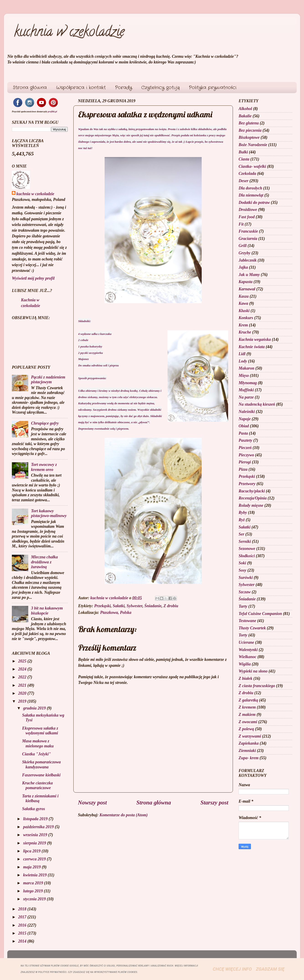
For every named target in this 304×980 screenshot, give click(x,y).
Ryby (243, 512)
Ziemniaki (247, 751)
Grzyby (245, 253)
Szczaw (245, 592)
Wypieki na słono (253, 671)
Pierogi (245, 462)
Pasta (243, 433)
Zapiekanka (249, 743)
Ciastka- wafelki (252, 166)
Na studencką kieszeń (257, 404)
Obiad (244, 426)
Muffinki (246, 390)
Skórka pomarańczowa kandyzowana (41, 765)
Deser (243, 181)
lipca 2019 (32, 851)
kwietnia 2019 (35, 875)
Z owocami (248, 722)
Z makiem (247, 715)
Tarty (243, 606)
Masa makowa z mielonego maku (38, 744)
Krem (243, 325)
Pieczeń (245, 448)
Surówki (246, 578)
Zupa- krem (249, 758)
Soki (242, 563)
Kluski (244, 311)
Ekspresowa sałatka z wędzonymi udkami (40, 731)
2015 (23, 933)
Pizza (243, 469)
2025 (23, 661)
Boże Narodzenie (253, 145)
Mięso (244, 376)
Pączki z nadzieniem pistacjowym (48, 380)
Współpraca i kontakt (81, 88)
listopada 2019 (36, 819)
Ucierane (246, 642)
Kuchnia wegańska (255, 339)
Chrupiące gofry (45, 423)
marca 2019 (33, 883)
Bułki (243, 152)
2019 (23, 701)
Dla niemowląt (251, 195)
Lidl (242, 354)
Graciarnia (248, 239)
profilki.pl (52, 112)
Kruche (245, 332)
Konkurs (246, 318)
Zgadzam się (270, 969)
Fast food (247, 217)
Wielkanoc (247, 657)
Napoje (245, 419)
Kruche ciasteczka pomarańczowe (37, 786)
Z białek (246, 678)
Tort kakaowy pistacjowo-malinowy (49, 513)
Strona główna (30, 88)
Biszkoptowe (249, 137)
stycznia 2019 (35, 899)
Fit (241, 224)
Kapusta (246, 282)
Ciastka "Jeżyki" (36, 754)
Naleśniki (247, 412)
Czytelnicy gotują (160, 88)
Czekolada (247, 173)
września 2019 (36, 835)
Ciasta (244, 159)
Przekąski (102, 606)
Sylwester (135, 606)
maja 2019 (32, 867)
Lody (243, 361)
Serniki (245, 541)
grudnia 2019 (35, 708)
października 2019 (39, 827)
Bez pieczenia (250, 130)
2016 (23, 925)
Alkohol (245, 109)
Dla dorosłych (250, 188)
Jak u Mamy (249, 275)
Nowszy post (92, 803)
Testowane (247, 621)
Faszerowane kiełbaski (41, 775)
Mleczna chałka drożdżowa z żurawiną (44, 562)
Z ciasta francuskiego (257, 686)
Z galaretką (248, 700)
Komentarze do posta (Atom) (124, 815)
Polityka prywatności (213, 88)
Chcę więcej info (232, 969)
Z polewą (246, 729)
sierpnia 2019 (35, 843)
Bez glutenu (249, 123)
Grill (243, 246)
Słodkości (247, 556)
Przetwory (247, 484)
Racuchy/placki (252, 491)
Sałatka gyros (34, 809)
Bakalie (245, 116)
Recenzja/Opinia (253, 498)
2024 (23, 669)
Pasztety (245, 440)
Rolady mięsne (251, 505)
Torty (243, 635)
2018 (23, 909)
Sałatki (119, 606)
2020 (23, 693)
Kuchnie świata (252, 347)
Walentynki (248, 650)
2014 (23, 941)
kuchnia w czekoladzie (69, 33)
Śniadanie (153, 606)
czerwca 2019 (35, 859)
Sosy (242, 570)
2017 (23, 917)
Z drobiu (171, 606)
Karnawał (247, 289)
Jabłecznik (248, 260)
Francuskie (248, 231)
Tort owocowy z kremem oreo (44, 467)
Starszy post (214, 803)
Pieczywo (246, 455)
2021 (23, 685)
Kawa (243, 303)
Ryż (242, 520)
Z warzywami (250, 736)
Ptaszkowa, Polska (116, 612)
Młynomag (248, 383)
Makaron (246, 368)
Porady (124, 88)
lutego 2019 (33, 891)
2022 (23, 677)
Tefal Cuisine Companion (260, 614)
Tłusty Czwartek (252, 628)
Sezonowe (247, 549)
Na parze (246, 397)
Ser (241, 534)
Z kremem (247, 707)
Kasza (244, 296)
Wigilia (245, 664)
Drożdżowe (248, 210)
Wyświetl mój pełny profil (33, 278)
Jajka (243, 267)
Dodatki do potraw (254, 202)
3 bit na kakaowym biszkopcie (47, 611)
